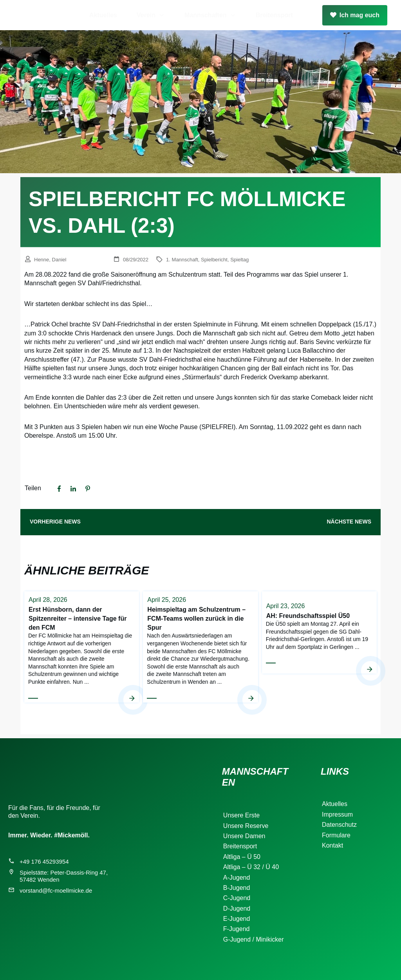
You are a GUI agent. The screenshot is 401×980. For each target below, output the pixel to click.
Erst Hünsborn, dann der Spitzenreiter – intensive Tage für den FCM (82, 647)
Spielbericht (214, 260)
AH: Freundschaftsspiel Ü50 (319, 647)
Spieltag (239, 260)
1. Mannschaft (182, 260)
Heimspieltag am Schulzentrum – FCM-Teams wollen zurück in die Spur (200, 647)
